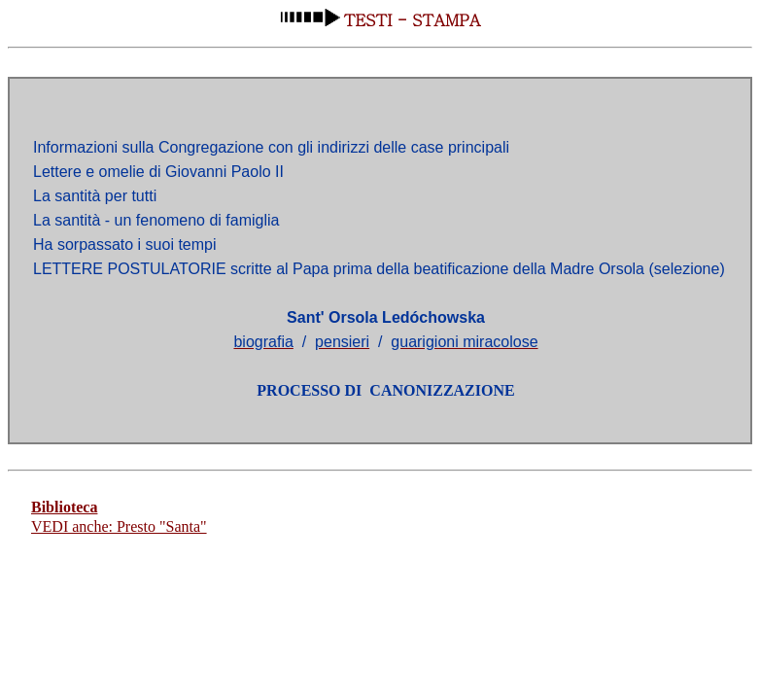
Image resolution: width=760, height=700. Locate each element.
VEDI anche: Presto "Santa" (119, 526)
